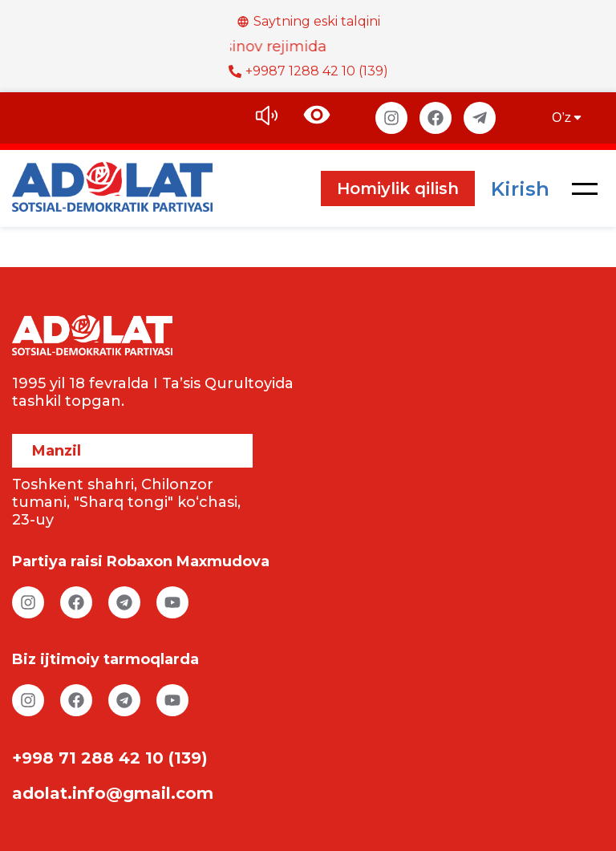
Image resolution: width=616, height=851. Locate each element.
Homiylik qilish (398, 188)
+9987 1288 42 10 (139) (308, 71)
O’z (568, 118)
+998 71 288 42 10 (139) (110, 758)
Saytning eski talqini (308, 21)
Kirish (520, 189)
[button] (585, 188)
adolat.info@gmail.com (113, 793)
